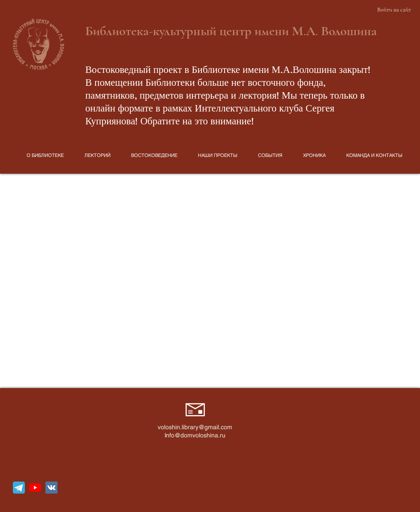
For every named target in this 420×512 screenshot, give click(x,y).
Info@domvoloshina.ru (195, 435)
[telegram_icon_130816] (19, 488)
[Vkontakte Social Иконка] (51, 488)
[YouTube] (35, 488)
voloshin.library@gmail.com (195, 427)
